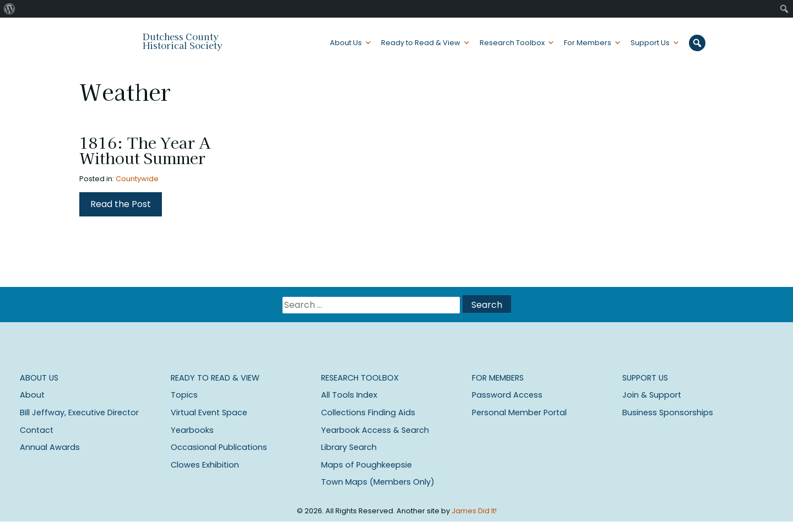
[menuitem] (10, 9)
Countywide (137, 179)
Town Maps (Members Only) (378, 482)
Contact (37, 430)
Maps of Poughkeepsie (366, 465)
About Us (346, 43)
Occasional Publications (219, 447)
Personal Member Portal (519, 412)
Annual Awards (50, 447)
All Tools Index (349, 395)
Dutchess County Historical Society (183, 41)
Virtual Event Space (209, 412)
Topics (184, 395)
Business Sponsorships (668, 412)
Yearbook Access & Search (375, 430)
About (32, 395)
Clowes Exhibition (205, 465)
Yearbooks (192, 430)
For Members (588, 43)
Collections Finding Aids (368, 412)
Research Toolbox (512, 43)
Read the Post (121, 204)
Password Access (507, 395)
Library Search (349, 447)
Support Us (650, 43)
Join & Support (652, 395)
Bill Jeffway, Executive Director (79, 412)
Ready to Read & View (421, 43)
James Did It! (474, 511)
